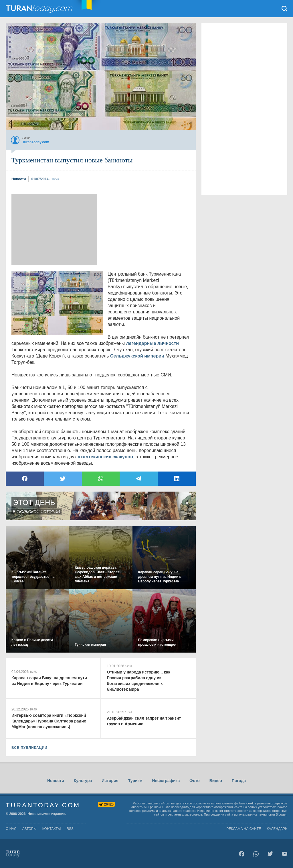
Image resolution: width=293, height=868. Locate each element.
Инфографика (166, 781)
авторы (29, 829)
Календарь (277, 829)
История (110, 781)
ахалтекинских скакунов (105, 457)
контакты (52, 829)
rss (70, 829)
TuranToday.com (40, 9)
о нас (11, 829)
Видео (216, 781)
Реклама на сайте (244, 829)
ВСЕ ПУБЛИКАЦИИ (29, 748)
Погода (239, 781)
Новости (56, 781)
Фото (194, 781)
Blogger (281, 814)
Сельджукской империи (137, 356)
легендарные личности (153, 343)
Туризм (135, 781)
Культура (83, 781)
